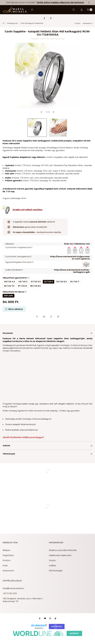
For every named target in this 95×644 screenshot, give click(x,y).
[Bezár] (89, 3)
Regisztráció (8, 555)
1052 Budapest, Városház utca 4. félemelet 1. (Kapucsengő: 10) (23, 600)
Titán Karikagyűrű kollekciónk (32, 23)
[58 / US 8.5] (35, 286)
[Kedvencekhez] (37, 317)
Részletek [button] (8, 333)
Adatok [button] (6, 446)
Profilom (7, 560)
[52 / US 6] (48, 282)
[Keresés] (74, 10)
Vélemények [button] (9, 454)
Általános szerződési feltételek (63, 550)
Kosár (5, 566)
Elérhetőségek (56, 571)
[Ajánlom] (44, 317)
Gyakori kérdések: (14, 270)
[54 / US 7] (75, 282)
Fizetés (52, 560)
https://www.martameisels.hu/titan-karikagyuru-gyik (72, 271)
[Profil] (82, 10)
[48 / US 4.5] (9, 282)
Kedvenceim (8, 571)
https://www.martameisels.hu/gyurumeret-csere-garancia (70, 258)
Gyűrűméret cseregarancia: (18, 257)
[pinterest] (51, 18)
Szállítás (52, 566)
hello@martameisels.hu (13, 588)
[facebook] (44, 18)
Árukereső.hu (39, 628)
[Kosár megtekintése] (90, 10)
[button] (32, 10)
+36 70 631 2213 (10, 593)
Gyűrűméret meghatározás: (19, 247)
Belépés (6, 550)
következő (88, 23)
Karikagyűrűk (12, 23)
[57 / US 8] (22, 286)
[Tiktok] (55, 618)
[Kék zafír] (8, 296)
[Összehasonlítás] (51, 317)
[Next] (91, 128)
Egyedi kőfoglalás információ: (19, 262)
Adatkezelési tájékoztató (60, 555)
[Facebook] (40, 618)
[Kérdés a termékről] (58, 317)
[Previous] (4, 128)
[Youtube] (45, 618)
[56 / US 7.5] (9, 286)
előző (77, 23)
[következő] (53, 112)
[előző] (42, 112)
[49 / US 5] (23, 282)
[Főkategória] (3, 23)
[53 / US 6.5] (61, 282)
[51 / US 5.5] (36, 282)
